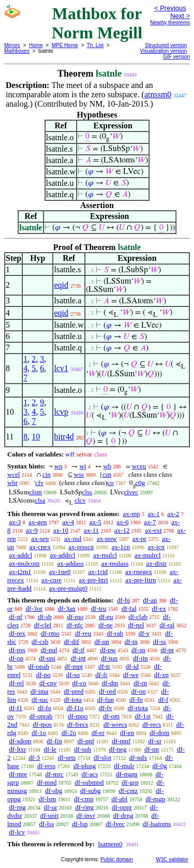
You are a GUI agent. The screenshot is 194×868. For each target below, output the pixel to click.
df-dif (71, 642)
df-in (131, 642)
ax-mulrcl (148, 555)
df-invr (86, 815)
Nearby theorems (170, 23)
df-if (78, 650)
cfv (40, 483)
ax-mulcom (24, 563)
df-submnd (89, 782)
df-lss (46, 824)
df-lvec (115, 824)
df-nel (136, 625)
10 (36, 437)
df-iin (140, 658)
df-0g (160, 766)
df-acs (90, 774)
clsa (40, 500)
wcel (14, 474)
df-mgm (127, 774)
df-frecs (78, 724)
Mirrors (12, 45)
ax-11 (91, 530)
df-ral (167, 625)
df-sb (45, 617)
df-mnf (121, 741)
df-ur (51, 807)
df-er (98, 733)
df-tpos (42, 724)
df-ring (84, 807)
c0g (140, 483)
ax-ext (153, 530)
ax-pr (139, 539)
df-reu (83, 633)
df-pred (73, 691)
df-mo (75, 617)
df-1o (39, 733)
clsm (35, 492)
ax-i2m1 (20, 572)
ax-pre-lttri (93, 580)
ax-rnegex (139, 572)
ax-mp (132, 514)
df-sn (138, 650)
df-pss (17, 650)
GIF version (176, 57)
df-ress (46, 766)
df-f (163, 700)
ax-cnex (40, 547)
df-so (73, 675)
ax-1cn (121, 547)
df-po (43, 675)
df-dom (159, 733)
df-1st (143, 716)
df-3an (67, 608)
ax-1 (154, 514)
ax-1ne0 (60, 572)
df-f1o (75, 708)
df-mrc (54, 774)
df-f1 (16, 708)
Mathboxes (17, 51)
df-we (131, 675)
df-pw (108, 650)
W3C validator (172, 859)
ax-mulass (115, 563)
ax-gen (38, 522)
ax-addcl (20, 555)
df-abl (119, 799)
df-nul (49, 650)
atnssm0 (158, 94)
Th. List (95, 45)
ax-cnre (51, 580)
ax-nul (73, 539)
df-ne (105, 625)
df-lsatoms (157, 824)
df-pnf (86, 741)
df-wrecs (115, 724)
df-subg (91, 791)
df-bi (123, 600)
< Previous (170, 8)
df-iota (73, 700)
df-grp (130, 782)
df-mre (18, 774)
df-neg (118, 749)
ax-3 (15, 522)
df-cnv (48, 683)
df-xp (161, 675)
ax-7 (150, 522)
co (111, 483)
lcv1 (61, 368)
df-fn (136, 700)
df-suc (40, 700)
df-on (139, 691)
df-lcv (17, 832)
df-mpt (74, 666)
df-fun (106, 700)
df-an (150, 600)
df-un (102, 642)
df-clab (138, 617)
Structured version (166, 45)
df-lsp (80, 824)
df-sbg (54, 791)
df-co (79, 683)
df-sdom (20, 741)
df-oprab (41, 716)
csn (107, 474)
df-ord (107, 691)
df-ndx (138, 757)
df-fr (101, 675)
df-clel (42, 625)
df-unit (49, 815)
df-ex (159, 608)
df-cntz (128, 791)
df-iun (109, 658)
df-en (127, 733)
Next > (180, 16)
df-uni (47, 658)
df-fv (106, 708)
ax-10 (61, 530)
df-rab (115, 633)
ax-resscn (81, 547)
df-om (111, 716)
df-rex (17, 633)
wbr (12, 483)
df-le (50, 749)
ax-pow (107, 539)
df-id (132, 666)
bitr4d (64, 437)
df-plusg (85, 766)
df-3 (34, 757)
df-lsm (48, 799)
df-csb (40, 642)
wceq (139, 466)
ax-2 (173, 514)
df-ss (160, 642)
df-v (144, 633)
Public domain (117, 859)
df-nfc (75, 625)
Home (36, 45)
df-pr (167, 650)
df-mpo (78, 716)
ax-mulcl (105, 555)
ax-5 (95, 522)
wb (107, 466)
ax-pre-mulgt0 (68, 588)
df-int (78, 658)
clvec (131, 492)
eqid (61, 285)
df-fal (129, 608)
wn (58, 466)
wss (79, 474)
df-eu (106, 617)
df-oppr (122, 807)
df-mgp (155, 799)
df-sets (67, 757)
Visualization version (163, 51)
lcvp (61, 412)
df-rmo (50, 633)
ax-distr (157, 563)
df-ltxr (17, 749)
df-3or (34, 608)
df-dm (110, 683)
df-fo (44, 708)
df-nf (16, 617)
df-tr (104, 666)
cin (47, 474)
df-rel (16, 683)
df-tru (99, 608)
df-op (16, 658)
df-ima (40, 691)
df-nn (152, 749)
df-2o (69, 733)
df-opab (39, 666)
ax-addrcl (62, 555)
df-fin (54, 741)
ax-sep (40, 539)
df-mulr (124, 766)
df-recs (152, 724)
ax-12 (122, 530)
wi (83, 466)
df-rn (140, 683)
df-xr (155, 741)
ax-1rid (98, 572)
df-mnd (47, 782)
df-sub (83, 749)
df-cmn (84, 799)
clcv (80, 500)
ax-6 (123, 522)
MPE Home (65, 45)
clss (87, 492)
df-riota (138, 708)
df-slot (102, 757)
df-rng (17, 807)
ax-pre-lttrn (140, 580)
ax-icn (156, 547)
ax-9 (32, 530)
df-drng (123, 815)
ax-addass (70, 563)
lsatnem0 (110, 844)
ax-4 (68, 522)
